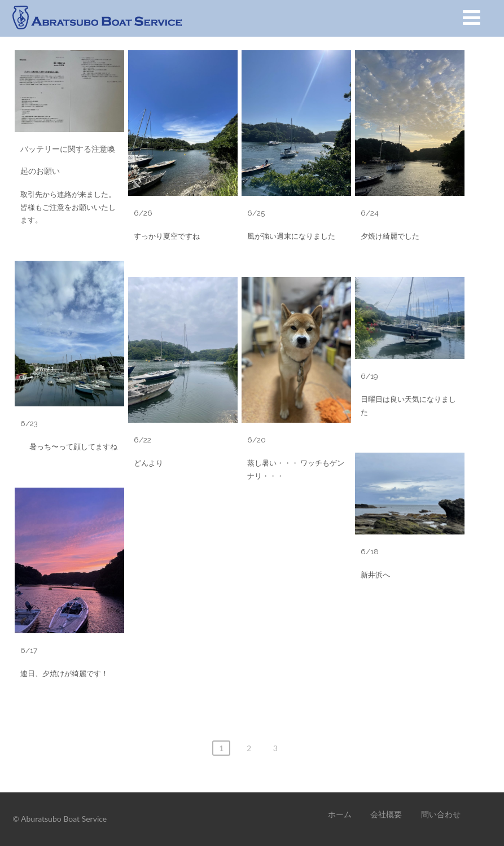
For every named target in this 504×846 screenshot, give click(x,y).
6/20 (257, 440)
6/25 (256, 213)
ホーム (340, 814)
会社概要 (386, 814)
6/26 (143, 213)
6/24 (370, 213)
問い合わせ (441, 814)
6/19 (369, 376)
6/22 (143, 440)
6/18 (370, 551)
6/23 (29, 423)
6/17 (29, 650)
